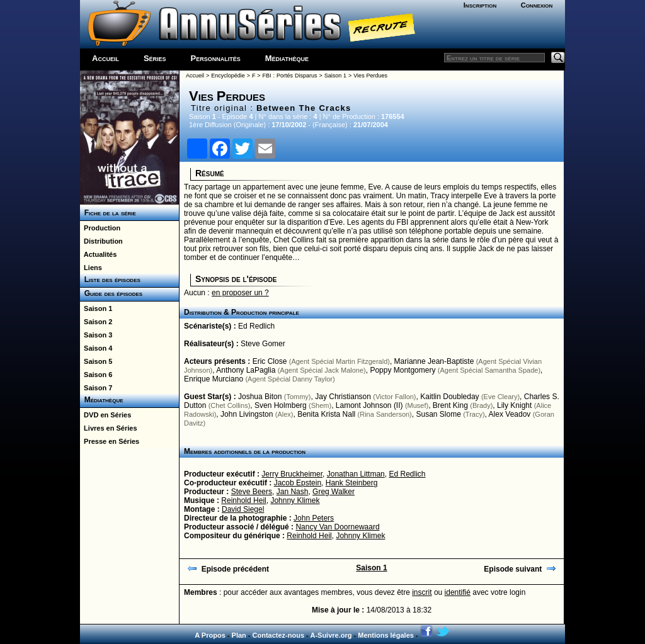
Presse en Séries (110, 441)
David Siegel (243, 509)
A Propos (210, 635)
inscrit (422, 592)
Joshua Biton (260, 397)
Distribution (101, 241)
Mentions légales (386, 635)
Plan (239, 635)
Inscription (480, 5)
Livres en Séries (109, 428)
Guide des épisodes (111, 293)
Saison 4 (96, 348)
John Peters (314, 518)
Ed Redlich (256, 326)
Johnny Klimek (295, 500)
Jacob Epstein (298, 483)
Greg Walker (334, 492)
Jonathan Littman (356, 474)
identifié (458, 592)
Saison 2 (96, 322)
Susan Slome (438, 414)
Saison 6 (96, 375)
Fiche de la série (108, 213)
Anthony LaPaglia (246, 370)
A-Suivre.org (331, 635)
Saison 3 (96, 335)
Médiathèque (287, 58)
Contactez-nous (279, 635)
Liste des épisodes (110, 280)
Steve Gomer (263, 344)
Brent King (450, 405)
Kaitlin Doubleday (449, 397)
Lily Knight (514, 405)
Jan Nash (293, 492)
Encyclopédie (228, 76)
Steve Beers (252, 492)
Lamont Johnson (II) (369, 405)
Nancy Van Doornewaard (337, 527)
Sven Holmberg (281, 405)
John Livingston (247, 414)
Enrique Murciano (214, 379)
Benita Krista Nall (326, 414)
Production (100, 228)
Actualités (98, 254)
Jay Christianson (343, 397)
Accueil (106, 58)
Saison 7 (96, 388)
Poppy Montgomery (402, 370)
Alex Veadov (510, 414)
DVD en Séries (106, 415)
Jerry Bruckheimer (292, 474)
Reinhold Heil (243, 500)
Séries (155, 58)
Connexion (537, 5)
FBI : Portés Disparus (290, 76)
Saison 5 (96, 361)
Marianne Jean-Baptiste (434, 361)
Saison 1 (96, 308)
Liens (91, 268)
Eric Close (270, 361)
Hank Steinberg (352, 483)
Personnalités (216, 58)
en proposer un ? (240, 293)
